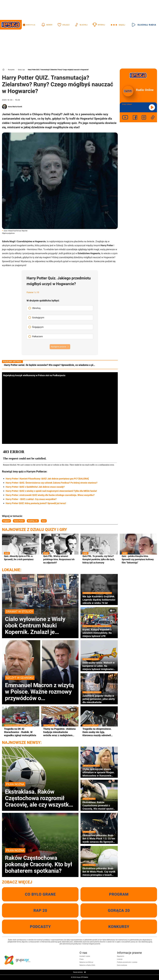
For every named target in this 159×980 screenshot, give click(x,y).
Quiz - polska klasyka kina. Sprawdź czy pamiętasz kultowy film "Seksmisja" (138, 559)
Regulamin (121, 956)
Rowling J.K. (33, 521)
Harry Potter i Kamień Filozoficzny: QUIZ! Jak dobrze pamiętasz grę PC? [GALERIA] (47, 479)
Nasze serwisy (79, 972)
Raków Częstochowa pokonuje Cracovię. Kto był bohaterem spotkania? (40, 861)
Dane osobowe (122, 965)
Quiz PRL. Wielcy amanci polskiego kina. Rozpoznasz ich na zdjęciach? (60, 559)
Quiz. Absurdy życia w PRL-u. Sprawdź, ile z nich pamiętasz (21, 558)
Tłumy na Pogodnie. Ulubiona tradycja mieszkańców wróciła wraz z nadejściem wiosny (60, 732)
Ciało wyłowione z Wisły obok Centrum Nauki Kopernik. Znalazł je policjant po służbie (40, 622)
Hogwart (6, 521)
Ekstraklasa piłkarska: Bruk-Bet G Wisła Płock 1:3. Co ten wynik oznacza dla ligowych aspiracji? (99, 839)
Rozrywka (11, 70)
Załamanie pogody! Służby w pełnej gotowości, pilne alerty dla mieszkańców (99, 699)
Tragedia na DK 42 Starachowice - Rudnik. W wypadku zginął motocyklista (21, 732)
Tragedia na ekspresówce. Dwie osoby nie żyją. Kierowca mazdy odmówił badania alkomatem (99, 732)
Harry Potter (19, 521)
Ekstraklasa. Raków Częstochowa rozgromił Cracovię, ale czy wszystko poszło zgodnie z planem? (40, 795)
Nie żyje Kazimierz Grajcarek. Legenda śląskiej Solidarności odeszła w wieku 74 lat (99, 600)
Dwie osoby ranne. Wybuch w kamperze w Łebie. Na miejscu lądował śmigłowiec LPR (99, 666)
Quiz (44, 521)
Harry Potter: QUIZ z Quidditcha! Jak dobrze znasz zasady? (35, 487)
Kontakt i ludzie (85, 956)
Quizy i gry (21, 70)
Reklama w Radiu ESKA (87, 965)
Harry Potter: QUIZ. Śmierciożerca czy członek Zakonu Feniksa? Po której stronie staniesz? (52, 483)
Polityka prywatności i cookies (127, 962)
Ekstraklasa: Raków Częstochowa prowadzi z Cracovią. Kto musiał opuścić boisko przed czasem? (99, 805)
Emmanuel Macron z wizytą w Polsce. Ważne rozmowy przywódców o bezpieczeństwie (40, 688)
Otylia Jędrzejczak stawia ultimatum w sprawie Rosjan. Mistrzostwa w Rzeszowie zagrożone (99, 772)
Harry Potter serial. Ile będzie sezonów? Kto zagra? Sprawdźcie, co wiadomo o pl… (50, 365)
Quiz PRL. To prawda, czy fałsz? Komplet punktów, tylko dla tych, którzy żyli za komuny (99, 559)
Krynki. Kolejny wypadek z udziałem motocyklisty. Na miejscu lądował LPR (99, 633)
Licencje (120, 959)
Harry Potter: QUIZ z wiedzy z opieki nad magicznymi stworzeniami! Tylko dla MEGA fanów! (51, 491)
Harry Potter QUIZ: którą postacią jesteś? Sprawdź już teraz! (36, 503)
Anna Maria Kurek (15, 107)
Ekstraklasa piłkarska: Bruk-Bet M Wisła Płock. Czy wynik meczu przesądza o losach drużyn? (99, 872)
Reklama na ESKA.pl (86, 962)
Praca (81, 959)
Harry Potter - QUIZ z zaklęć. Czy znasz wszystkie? (31, 499)
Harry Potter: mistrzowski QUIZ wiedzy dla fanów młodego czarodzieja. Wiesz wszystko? (50, 495)
